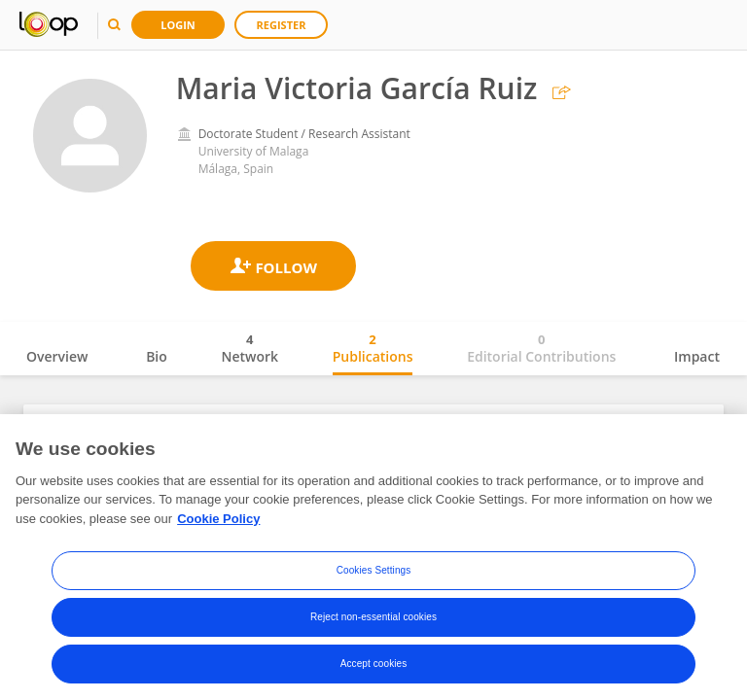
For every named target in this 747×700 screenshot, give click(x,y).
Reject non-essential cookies (373, 624)
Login (178, 25)
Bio (157, 356)
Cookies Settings (374, 577)
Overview (57, 356)
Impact (697, 356)
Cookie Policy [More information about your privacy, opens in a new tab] (218, 525)
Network (249, 348)
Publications (373, 348)
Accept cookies (374, 670)
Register (282, 25)
